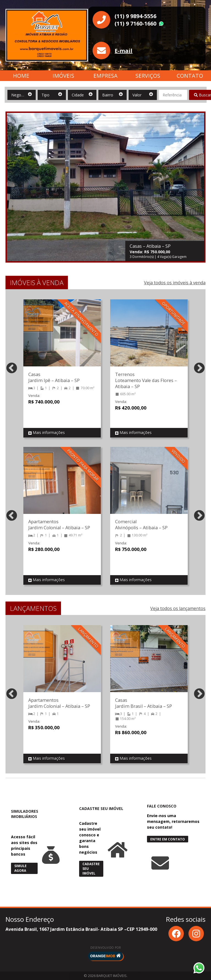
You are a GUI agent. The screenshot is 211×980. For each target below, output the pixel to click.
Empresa (105, 76)
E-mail (123, 51)
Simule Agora (20, 868)
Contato (190, 76)
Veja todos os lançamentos (178, 608)
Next (199, 368)
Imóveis (63, 76)
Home (21, 76)
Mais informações (47, 433)
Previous (12, 368)
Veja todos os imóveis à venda (175, 283)
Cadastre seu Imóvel (91, 869)
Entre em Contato (168, 839)
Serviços (148, 76)
